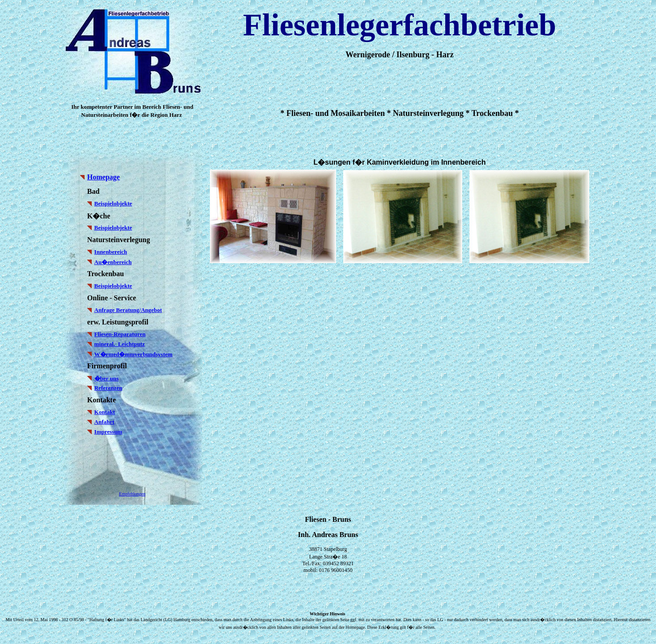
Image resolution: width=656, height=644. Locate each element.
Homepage (104, 177)
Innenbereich (111, 252)
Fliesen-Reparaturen (120, 334)
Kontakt (105, 412)
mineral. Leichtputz (120, 344)
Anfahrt (104, 422)
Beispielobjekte (113, 203)
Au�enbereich (113, 262)
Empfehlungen (132, 494)
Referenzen (109, 388)
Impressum (109, 432)
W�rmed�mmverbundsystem (134, 354)
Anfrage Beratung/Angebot (128, 310)
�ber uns (106, 378)
